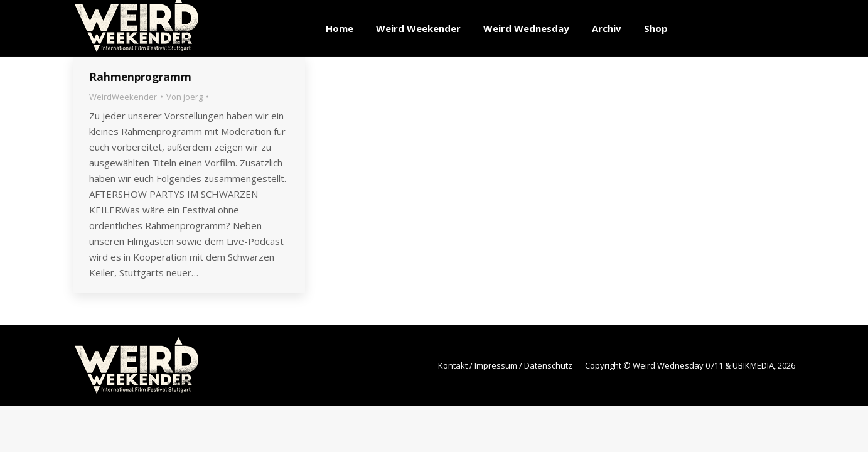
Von (185, 97)
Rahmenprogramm (140, 77)
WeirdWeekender (123, 97)
